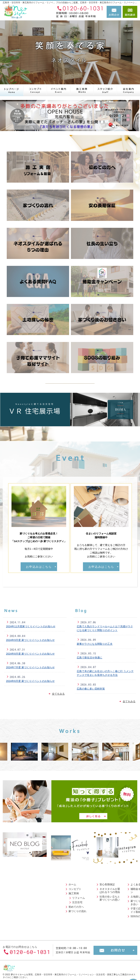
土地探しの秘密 (84, 892)
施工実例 (13, 892)
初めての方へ (16, 905)
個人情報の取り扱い (121, 923)
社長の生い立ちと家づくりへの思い (53, 897)
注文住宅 (17, 901)
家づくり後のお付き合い (87, 898)
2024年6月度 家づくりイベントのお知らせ (30, 681)
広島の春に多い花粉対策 (91, 689)
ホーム (12, 883)
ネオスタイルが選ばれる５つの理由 (53, 889)
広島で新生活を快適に (90, 658)
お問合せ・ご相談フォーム (115, 944)
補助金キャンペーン (87, 887)
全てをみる (57, 694)
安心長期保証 (50, 883)
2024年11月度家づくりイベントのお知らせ (31, 626)
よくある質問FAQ (86, 883)
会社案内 (114, 883)
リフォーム (18, 896)
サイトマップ (117, 928)
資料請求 (130, 12)
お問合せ (114, 12)
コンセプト (15, 887)
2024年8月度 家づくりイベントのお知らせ (30, 654)
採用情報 (114, 905)
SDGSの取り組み (85, 912)
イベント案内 (117, 901)
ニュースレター (118, 887)
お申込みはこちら (39, 567)
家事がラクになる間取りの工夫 (95, 644)
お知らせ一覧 (117, 914)
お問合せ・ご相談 (119, 910)
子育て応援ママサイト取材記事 (87, 906)
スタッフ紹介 (117, 896)
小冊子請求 (116, 919)
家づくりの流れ (17, 910)
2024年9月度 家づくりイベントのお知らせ (30, 640)
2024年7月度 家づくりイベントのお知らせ (30, 667)
